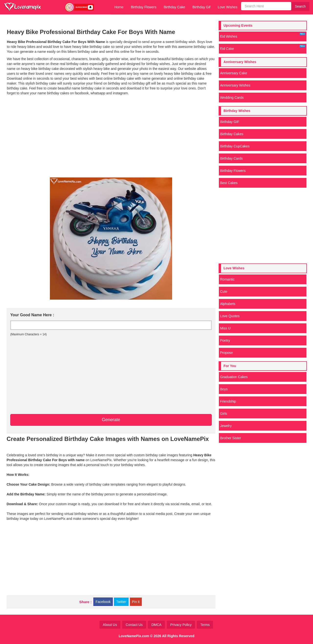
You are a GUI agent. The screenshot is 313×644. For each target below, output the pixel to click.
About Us (110, 625)
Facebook (103, 602)
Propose (226, 353)
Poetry (225, 340)
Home (119, 7)
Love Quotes (230, 316)
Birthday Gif (201, 7)
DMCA (156, 625)
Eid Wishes (263, 35)
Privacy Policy (181, 625)
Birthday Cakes (232, 134)
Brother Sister (231, 438)
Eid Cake (263, 48)
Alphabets (228, 304)
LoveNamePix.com (134, 636)
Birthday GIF (230, 122)
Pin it (136, 602)
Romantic (227, 279)
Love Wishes (227, 7)
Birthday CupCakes (235, 146)
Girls (224, 414)
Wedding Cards (232, 98)
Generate (111, 420)
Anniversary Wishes (235, 85)
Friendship (228, 401)
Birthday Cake (174, 7)
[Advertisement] (111, 141)
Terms (205, 625)
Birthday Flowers (144, 7)
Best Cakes (229, 183)
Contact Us (134, 625)
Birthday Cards (231, 158)
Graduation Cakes (234, 377)
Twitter (121, 602)
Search (300, 6)
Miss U (225, 328)
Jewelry (226, 426)
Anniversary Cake (234, 73)
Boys (224, 389)
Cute (224, 292)
